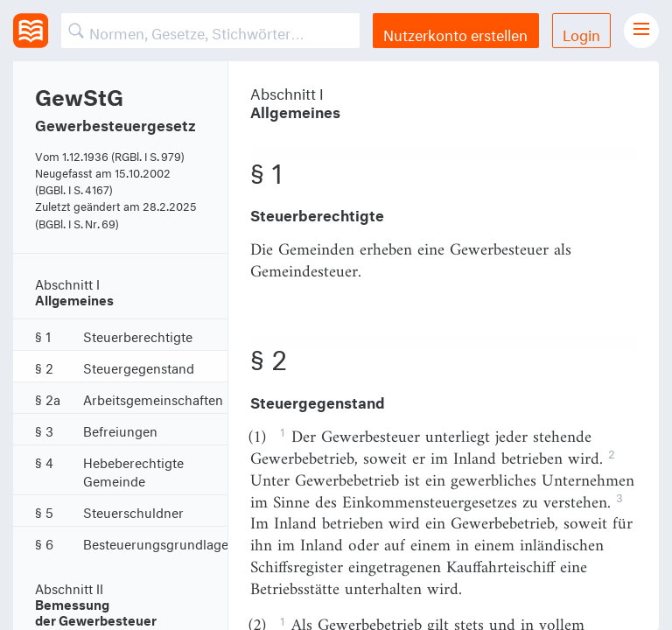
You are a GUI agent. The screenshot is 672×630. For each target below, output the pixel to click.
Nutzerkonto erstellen (455, 33)
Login (581, 33)
